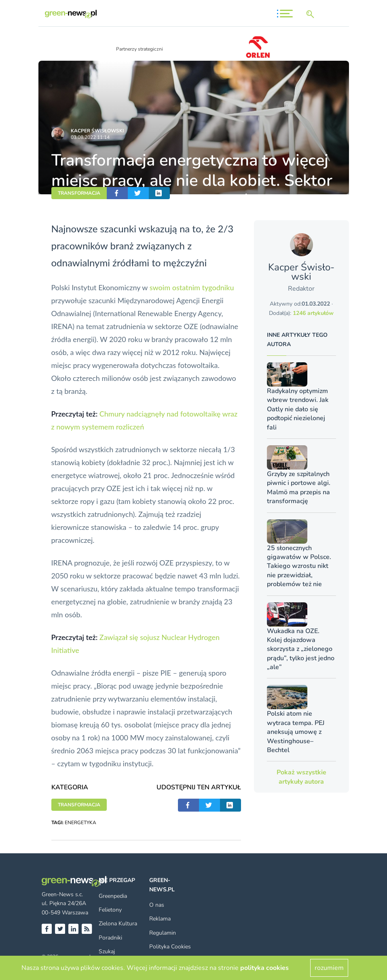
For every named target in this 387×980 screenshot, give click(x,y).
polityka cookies (264, 968)
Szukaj (107, 951)
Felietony (110, 910)
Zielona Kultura (118, 924)
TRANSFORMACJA (79, 193)
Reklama (160, 919)
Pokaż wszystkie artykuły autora (301, 777)
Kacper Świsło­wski (97, 131)
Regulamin (163, 933)
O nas (157, 905)
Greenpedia (113, 896)
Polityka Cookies (170, 947)
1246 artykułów (313, 313)
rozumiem (329, 968)
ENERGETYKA (80, 823)
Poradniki (110, 938)
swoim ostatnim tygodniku (192, 287)
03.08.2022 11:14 (90, 137)
